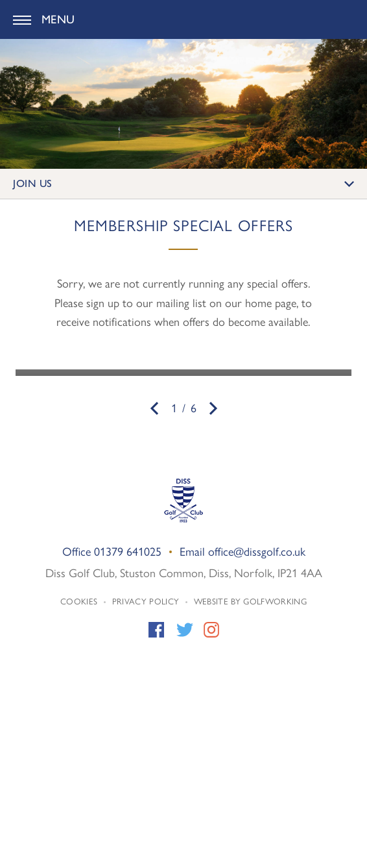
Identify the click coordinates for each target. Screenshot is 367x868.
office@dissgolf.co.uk (257, 551)
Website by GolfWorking (250, 601)
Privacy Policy (146, 601)
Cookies (79, 601)
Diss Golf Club (184, 20)
